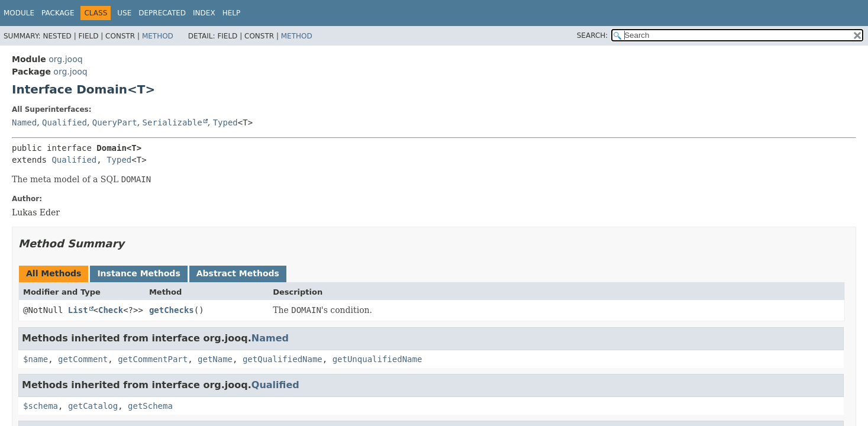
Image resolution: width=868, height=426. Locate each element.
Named (24, 122)
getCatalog (93, 406)
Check (111, 310)
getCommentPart (153, 359)
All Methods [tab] (54, 273)
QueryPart (115, 122)
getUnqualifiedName (377, 359)
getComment (83, 359)
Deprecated (162, 13)
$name (36, 359)
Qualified (64, 122)
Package (58, 13)
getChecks (172, 310)
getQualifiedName (283, 359)
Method (158, 36)
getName (215, 359)
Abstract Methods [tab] (238, 273)
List (78, 310)
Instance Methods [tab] (138, 273)
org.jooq (65, 59)
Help (232, 13)
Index (204, 13)
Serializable (172, 122)
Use (124, 13)
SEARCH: (593, 35)
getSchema (150, 406)
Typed (225, 122)
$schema (41, 406)
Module (19, 13)
